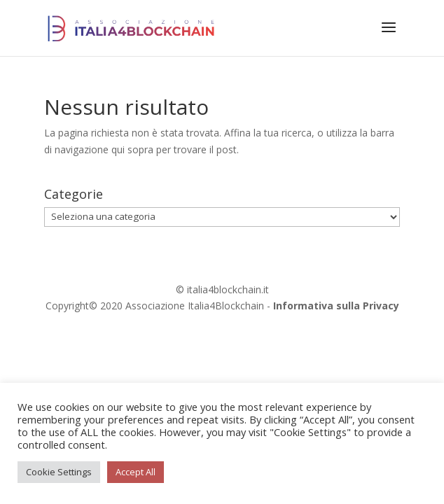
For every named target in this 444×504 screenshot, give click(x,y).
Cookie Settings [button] (59, 472)
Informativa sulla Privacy (336, 306)
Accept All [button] (136, 472)
